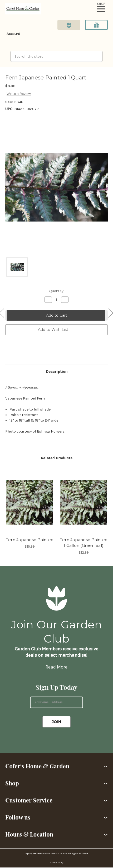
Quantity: (57, 291)
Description (57, 371)
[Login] (13, 30)
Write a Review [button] (19, 94)
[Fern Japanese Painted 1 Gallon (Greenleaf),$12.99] (83, 502)
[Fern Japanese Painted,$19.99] (30, 502)
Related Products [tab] (57, 458)
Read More (57, 667)
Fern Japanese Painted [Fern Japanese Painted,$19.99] (30, 540)
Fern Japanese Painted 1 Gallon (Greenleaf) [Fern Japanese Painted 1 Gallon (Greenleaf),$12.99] (83, 543)
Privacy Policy (57, 862)
